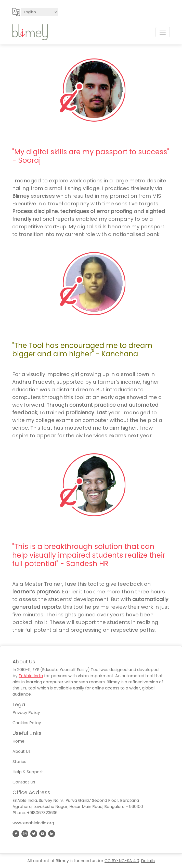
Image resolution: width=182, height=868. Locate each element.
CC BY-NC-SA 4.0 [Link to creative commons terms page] (122, 861)
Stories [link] (19, 762)
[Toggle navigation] (163, 32)
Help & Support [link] (28, 772)
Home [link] (18, 741)
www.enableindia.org (33, 823)
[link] (16, 834)
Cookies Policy (27, 723)
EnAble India (31, 676)
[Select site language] (39, 12)
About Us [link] (22, 751)
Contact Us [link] (24, 782)
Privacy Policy (26, 713)
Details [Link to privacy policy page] (148, 861)
